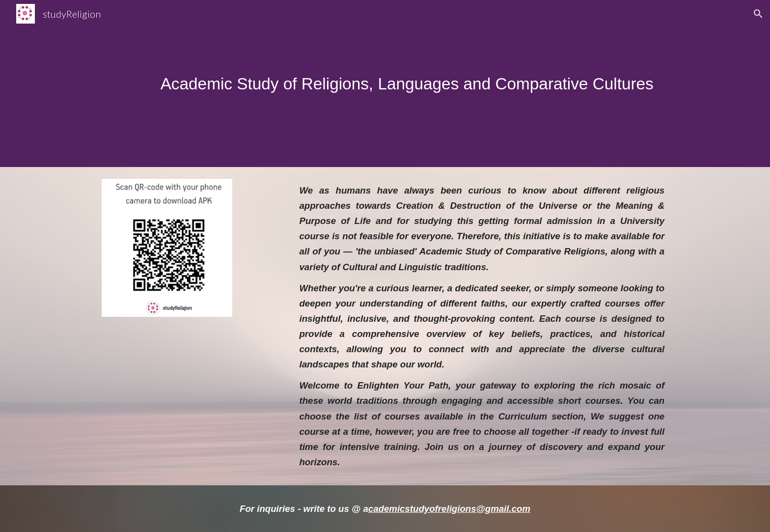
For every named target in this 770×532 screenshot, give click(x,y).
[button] (758, 14)
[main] (409, 84)
